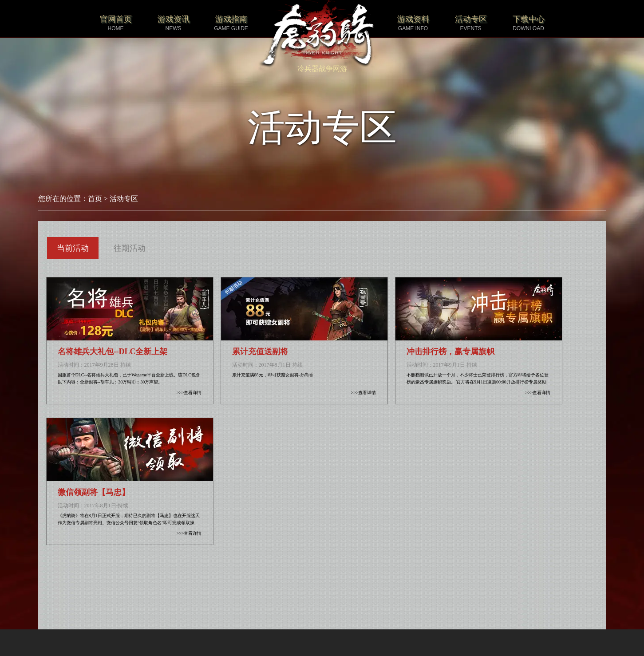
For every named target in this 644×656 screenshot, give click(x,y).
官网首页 (116, 23)
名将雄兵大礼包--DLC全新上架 (113, 352)
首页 (95, 199)
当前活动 (73, 248)
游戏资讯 (174, 23)
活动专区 (471, 23)
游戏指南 (231, 23)
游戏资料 (413, 23)
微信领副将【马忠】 (94, 492)
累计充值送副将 (260, 352)
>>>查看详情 (189, 393)
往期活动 (130, 248)
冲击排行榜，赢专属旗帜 (450, 352)
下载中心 (529, 23)
